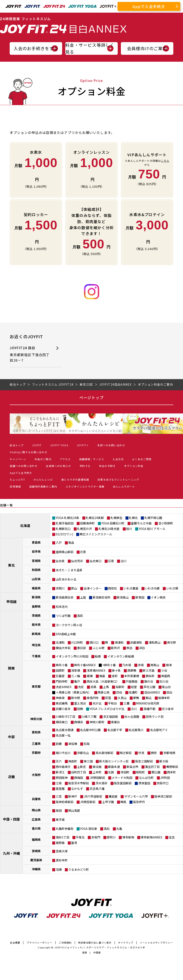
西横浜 (79, 722)
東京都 (36, 686)
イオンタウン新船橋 (121, 656)
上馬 (106, 687)
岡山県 (36, 810)
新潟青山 (123, 597)
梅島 (102, 676)
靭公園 (156, 772)
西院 (154, 753)
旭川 (129, 529)
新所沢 (115, 648)
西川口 (94, 642)
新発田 (140, 597)
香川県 (36, 828)
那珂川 (111, 837)
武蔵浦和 (136, 642)
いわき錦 (172, 588)
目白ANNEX (152, 692)
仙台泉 (60, 561)
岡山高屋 (74, 810)
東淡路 (97, 767)
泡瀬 (59, 869)
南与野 (171, 642)
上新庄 (81, 767)
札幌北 (133, 518)
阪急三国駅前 (144, 761)
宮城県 (36, 561)
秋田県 (36, 570)
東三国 (88, 761)
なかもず (77, 789)
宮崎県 (36, 851)
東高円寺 (93, 698)
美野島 (60, 843)
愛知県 (36, 732)
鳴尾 (123, 802)
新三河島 (149, 670)
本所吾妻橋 (132, 676)
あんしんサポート (124, 486)
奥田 (59, 810)
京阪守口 (163, 783)
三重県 (36, 743)
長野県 (36, 606)
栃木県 (36, 624)
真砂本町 (62, 860)
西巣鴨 (132, 670)
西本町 (171, 772)
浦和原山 (155, 642)
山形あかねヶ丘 (66, 579)
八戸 (59, 543)
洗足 (81, 687)
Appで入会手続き (149, 6)
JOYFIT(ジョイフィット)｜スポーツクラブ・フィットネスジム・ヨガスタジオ (100, 947)
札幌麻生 (116, 518)
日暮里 (60, 676)
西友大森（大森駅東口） (103, 681)
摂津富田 (144, 783)
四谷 (119, 692)
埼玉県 (36, 645)
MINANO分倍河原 (148, 703)
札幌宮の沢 (84, 529)
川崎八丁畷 (89, 717)
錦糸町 (150, 676)
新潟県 (36, 597)
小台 (164, 670)
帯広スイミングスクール (96, 534)
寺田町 (125, 772)
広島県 (36, 819)
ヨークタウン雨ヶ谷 (69, 625)
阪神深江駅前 (163, 796)
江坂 (59, 783)
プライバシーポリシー (40, 943)
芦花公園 (150, 687)
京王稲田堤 (111, 717)
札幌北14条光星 (109, 529)
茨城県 (36, 615)
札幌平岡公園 (153, 518)
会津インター (93, 588)
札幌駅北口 (63, 529)
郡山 (74, 588)
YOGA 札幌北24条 (67, 518)
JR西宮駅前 (88, 802)
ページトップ (91, 397)
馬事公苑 (104, 692)
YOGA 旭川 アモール (152, 529)
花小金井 (168, 709)
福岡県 (36, 840)
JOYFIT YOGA (59, 445)
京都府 (36, 753)
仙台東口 (96, 561)
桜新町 (120, 687)
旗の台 (149, 681)
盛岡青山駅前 (65, 552)
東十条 (116, 670)
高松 (107, 829)
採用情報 (15, 486)
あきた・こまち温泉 (69, 570)
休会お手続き (107, 466)
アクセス (65, 459)
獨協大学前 (63, 648)
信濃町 (133, 692)
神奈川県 (36, 719)
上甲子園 (108, 802)
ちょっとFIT (17, 479)
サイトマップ (126, 943)
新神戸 (73, 796)
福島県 (36, 588)
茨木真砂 (102, 783)
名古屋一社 (63, 735)
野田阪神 (62, 778)
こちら (165, 161)
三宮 (59, 796)
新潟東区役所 (102, 597)
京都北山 (83, 753)
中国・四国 (11, 819)
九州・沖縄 (11, 853)
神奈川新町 (97, 722)
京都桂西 (169, 753)
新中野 (76, 698)
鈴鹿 (59, 744)
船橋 (98, 656)
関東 (11, 668)
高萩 (80, 616)
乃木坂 (127, 665)
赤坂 (141, 665)
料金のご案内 (43, 459)
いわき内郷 (152, 588)
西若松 (112, 588)
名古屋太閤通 (65, 730)
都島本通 (114, 767)
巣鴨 (136, 698)
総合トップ (17, 445)
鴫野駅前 (172, 767)
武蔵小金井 (63, 709)
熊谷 (130, 648)
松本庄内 (62, 607)
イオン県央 (158, 597)
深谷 (142, 648)
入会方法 (118, 459)
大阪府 (36, 775)
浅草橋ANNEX (96, 670)
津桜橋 (73, 744)
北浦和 (60, 642)
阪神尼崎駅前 (65, 802)
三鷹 (127, 703)
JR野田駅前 (97, 778)
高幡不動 (150, 709)
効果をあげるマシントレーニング (118, 479)
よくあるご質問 (142, 459)
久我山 (122, 698)
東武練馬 (62, 703)
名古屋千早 (115, 730)
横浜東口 (62, 722)
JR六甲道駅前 (93, 796)
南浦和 (119, 642)
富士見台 (80, 703)
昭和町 (140, 772)
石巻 (111, 561)
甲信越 (11, 602)
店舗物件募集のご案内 (43, 486)
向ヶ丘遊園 (132, 717)
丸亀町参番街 (65, 829)
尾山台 (166, 687)
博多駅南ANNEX (151, 837)
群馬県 (36, 634)
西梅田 (79, 778)
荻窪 (108, 698)
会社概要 (15, 943)
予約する (85, 466)
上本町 (97, 772)
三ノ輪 (76, 676)
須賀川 (60, 588)
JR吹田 (165, 778)
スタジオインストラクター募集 (85, 486)
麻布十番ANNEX (85, 665)
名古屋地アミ (159, 730)
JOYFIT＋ (83, 445)
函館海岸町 (87, 523)
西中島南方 (63, 767)
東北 (11, 565)
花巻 (83, 552)
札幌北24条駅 (95, 518)
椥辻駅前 (126, 753)
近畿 (11, 777)
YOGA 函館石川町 (113, 523)
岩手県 (36, 551)
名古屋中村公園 (90, 730)
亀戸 (77, 681)
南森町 (73, 761)
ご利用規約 (65, 943)
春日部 (81, 648)
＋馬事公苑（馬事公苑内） (73, 692)
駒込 (149, 698)
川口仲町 (77, 642)
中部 (11, 737)
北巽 (111, 772)
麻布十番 (62, 665)
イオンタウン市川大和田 (72, 656)
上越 (83, 597)
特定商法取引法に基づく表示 (95, 943)
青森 (71, 543)
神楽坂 (60, 698)
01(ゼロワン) (64, 534)
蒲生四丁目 (152, 767)
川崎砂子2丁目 (65, 717)
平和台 (112, 703)
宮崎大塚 (62, 851)
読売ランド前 (155, 717)
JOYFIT (37, 445)
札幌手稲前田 (65, 523)
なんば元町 (146, 778)
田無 (80, 709)
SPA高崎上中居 (66, 634)
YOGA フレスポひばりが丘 (107, 709)
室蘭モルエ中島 (141, 523)
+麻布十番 (109, 665)
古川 (124, 561)
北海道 (25, 525)
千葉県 (36, 656)
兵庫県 (36, 799)
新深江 (60, 772)
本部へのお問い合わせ (111, 445)
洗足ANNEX (64, 687)
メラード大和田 (122, 778)
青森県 (36, 542)
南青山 (155, 665)
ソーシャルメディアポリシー (156, 943)
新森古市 (132, 767)
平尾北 (80, 837)
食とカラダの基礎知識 (75, 479)
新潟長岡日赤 (65, 597)
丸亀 (119, 829)
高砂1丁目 (63, 837)
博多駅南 (128, 837)
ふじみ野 (99, 648)
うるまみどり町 (79, 869)
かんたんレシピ (43, 479)
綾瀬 (90, 676)
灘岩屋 (113, 796)
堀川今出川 (63, 753)
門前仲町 (62, 681)
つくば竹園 (63, 616)
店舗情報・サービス (92, 459)
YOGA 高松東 (89, 829)
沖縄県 (36, 869)
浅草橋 (76, 670)
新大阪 (164, 761)
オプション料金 (134, 466)
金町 (115, 676)
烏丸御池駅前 (104, 753)
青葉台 (115, 722)
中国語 (97, 952)
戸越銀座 (132, 681)
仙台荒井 (77, 561)
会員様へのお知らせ (58, 466)
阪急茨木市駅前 (79, 783)
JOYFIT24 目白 (30, 354)
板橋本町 (164, 698)
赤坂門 (96, 837)
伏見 (141, 753)
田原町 (60, 670)
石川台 (164, 681)
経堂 (134, 687)
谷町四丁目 (79, 772)
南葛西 (166, 676)
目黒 (94, 687)
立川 (134, 709)
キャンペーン (18, 459)
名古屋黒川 (136, 730)
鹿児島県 (36, 860)
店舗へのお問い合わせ (24, 466)
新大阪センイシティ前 (114, 761)
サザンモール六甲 (136, 796)
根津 (169, 665)
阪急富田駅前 (123, 783)
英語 (85, 952)
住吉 (172, 837)
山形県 (36, 579)
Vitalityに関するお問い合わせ (29, 452)
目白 (169, 692)
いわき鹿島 (131, 588)
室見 (74, 843)
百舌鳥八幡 (97, 789)
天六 (59, 761)
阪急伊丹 (139, 802)
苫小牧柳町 (166, 523)
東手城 (60, 820)
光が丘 (97, 703)
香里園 (60, 789)
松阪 (87, 744)
